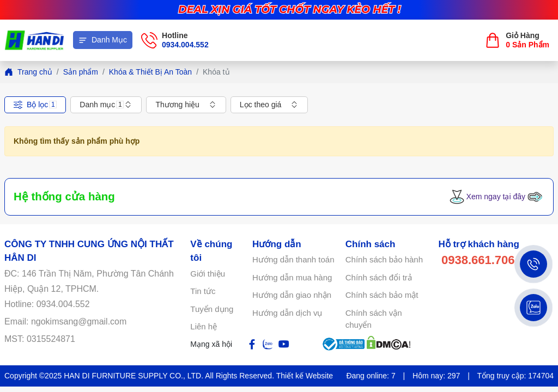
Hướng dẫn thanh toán (293, 259)
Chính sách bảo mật (382, 295)
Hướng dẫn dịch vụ (287, 313)
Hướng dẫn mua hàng (292, 277)
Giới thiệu (208, 274)
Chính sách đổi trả (379, 277)
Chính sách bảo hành (384, 259)
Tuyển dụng (212, 309)
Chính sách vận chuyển (374, 319)
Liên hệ (204, 326)
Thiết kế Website (305, 376)
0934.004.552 (185, 45)
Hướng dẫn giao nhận (292, 295)
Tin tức (203, 291)
